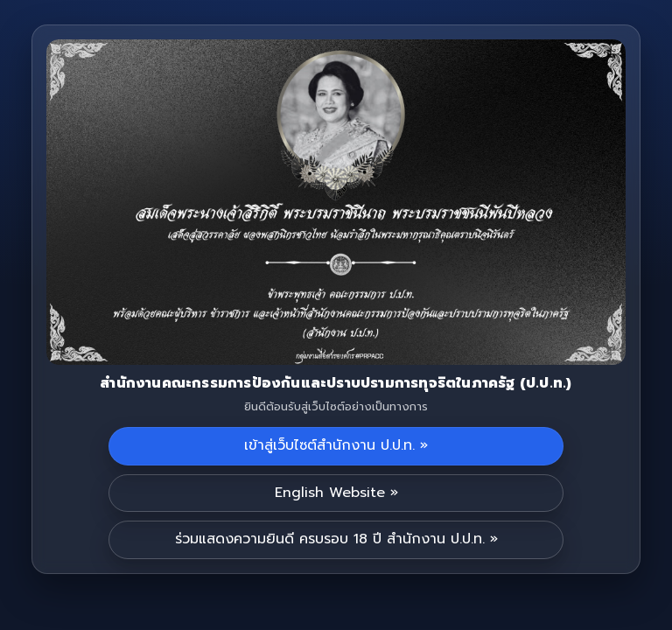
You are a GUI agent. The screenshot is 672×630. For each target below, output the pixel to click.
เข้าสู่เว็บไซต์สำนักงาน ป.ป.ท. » (336, 445)
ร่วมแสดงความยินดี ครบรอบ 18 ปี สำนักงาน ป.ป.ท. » (336, 539)
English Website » (336, 493)
